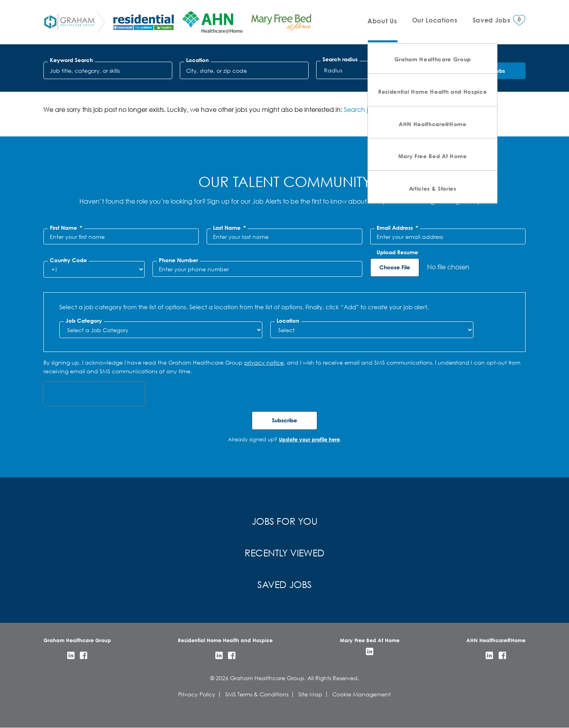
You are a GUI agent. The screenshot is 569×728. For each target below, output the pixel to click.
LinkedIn (71, 655)
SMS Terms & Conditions (257, 694)
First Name (66, 228)
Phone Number (178, 260)
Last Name (229, 228)
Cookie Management (362, 694)
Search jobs (361, 109)
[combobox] (244, 70)
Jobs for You (285, 521)
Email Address (397, 228)
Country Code (68, 260)
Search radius (340, 59)
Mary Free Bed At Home (433, 156)
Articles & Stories (433, 188)
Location (197, 60)
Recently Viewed (284, 552)
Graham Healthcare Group (433, 59)
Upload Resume (397, 252)
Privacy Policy (197, 694)
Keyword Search (71, 60)
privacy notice (264, 362)
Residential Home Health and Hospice (432, 92)
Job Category (84, 321)
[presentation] (94, 394)
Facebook (84, 655)
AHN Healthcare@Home (433, 124)
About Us (382, 21)
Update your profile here (309, 439)
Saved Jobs (284, 584)
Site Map (310, 694)
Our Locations (435, 20)
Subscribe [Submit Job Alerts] (284, 420)
